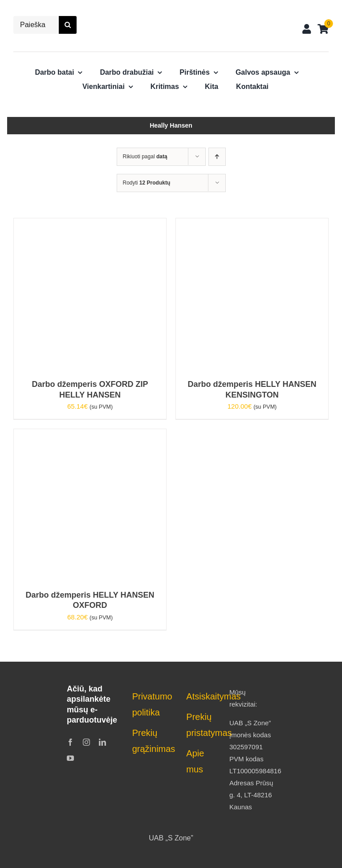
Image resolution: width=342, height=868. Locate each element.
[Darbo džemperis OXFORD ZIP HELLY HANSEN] (90, 224)
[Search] (68, 25)
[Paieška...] (36, 25)
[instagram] (86, 742)
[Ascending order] (217, 157)
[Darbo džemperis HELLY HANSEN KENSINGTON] (252, 224)
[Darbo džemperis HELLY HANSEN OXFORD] (90, 435)
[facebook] (70, 742)
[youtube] (70, 758)
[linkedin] (102, 742)
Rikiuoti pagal (145, 157)
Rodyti (147, 183)
